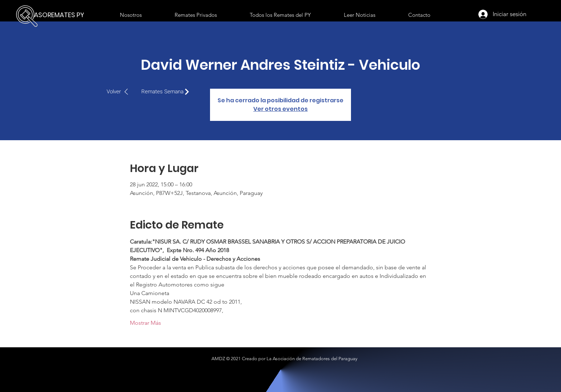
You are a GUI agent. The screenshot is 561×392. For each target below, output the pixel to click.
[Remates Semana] (167, 92)
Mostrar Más (145, 323)
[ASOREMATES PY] (61, 15)
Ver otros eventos (280, 109)
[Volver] (121, 92)
